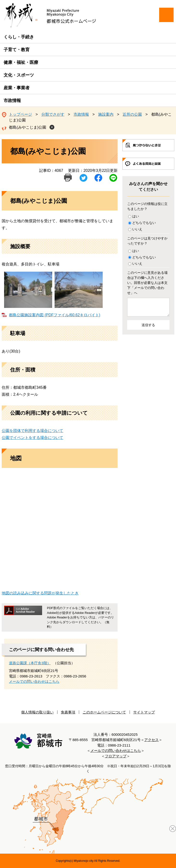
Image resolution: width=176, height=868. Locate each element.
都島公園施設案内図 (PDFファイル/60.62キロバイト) (55, 315)
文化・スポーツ (19, 75)
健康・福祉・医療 (21, 62)
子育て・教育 (17, 50)
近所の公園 (132, 114)
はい (136, 216)
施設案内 (106, 114)
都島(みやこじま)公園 (28, 127)
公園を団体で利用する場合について (32, 431)
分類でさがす (53, 114)
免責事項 (68, 712)
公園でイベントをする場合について (32, 438)
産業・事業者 (17, 88)
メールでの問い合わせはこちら (34, 681)
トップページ (20, 114)
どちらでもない (144, 223)
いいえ (137, 229)
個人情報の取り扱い (37, 712)
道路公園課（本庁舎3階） (30, 663)
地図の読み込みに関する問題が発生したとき (40, 593)
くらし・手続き (19, 37)
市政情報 (12, 101)
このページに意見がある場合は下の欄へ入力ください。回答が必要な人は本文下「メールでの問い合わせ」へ (147, 283)
